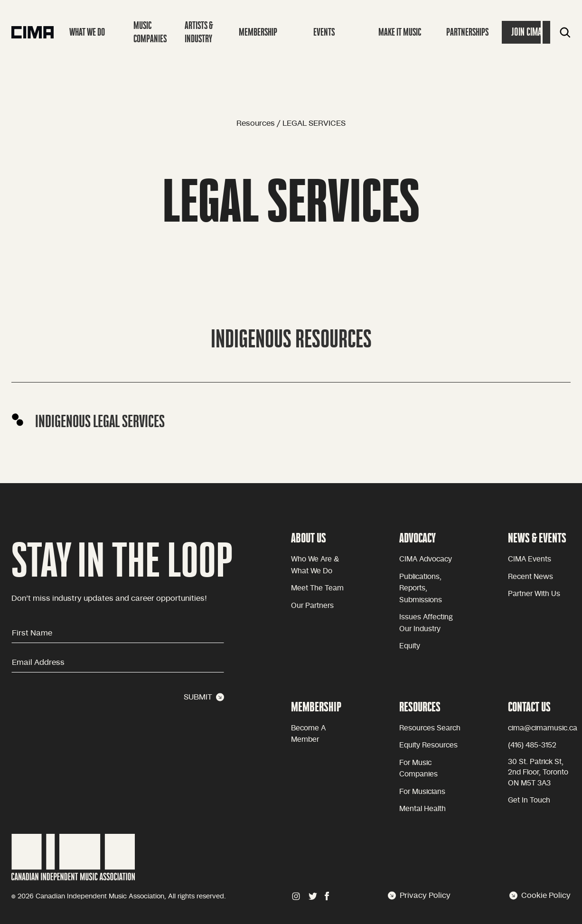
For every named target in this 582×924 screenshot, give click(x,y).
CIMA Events (530, 559)
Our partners (312, 606)
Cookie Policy (540, 896)
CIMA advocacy (426, 559)
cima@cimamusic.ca (543, 728)
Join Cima (526, 32)
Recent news (530, 577)
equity (410, 646)
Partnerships (467, 32)
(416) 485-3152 (532, 745)
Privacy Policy (419, 896)
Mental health (422, 809)
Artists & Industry (199, 32)
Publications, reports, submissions (421, 588)
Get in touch (529, 800)
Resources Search (430, 728)
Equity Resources (428, 745)
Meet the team (317, 588)
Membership (258, 32)
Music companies (150, 32)
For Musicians (422, 792)
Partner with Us (534, 594)
